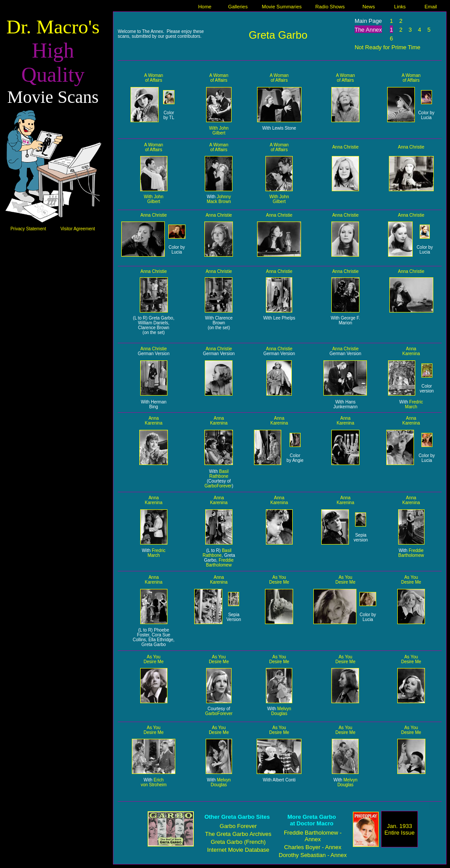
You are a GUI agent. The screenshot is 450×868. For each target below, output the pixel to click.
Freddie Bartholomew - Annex (313, 836)
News (369, 7)
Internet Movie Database (238, 850)
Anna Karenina (411, 351)
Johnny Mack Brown (219, 199)
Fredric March (414, 404)
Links (400, 7)
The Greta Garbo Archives (238, 834)
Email (431, 7)
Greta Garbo (278, 35)
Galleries (238, 7)
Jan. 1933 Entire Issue (400, 829)
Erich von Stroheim (154, 782)
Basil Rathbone (219, 474)
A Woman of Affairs (154, 78)
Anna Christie (345, 147)
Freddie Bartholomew (220, 563)
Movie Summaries (282, 7)
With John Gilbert (219, 131)
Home (205, 7)
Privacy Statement (28, 229)
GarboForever (218, 486)
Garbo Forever (238, 826)
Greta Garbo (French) (238, 842)
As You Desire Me (279, 580)
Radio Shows (330, 7)
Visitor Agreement (78, 229)
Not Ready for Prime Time (388, 47)
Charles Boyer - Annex (313, 847)
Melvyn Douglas (281, 711)
